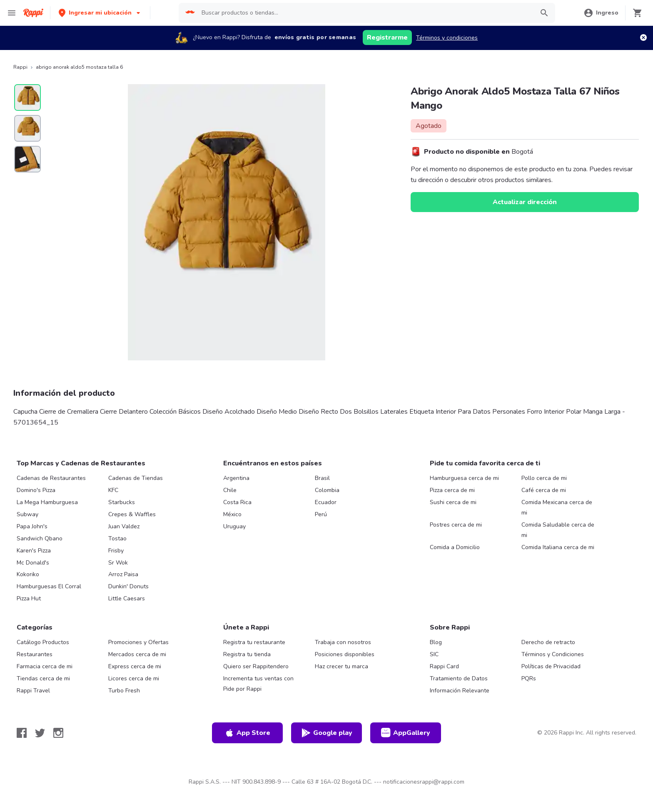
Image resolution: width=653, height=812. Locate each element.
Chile (230, 490)
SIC (434, 654)
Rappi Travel (33, 691)
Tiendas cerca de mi (43, 678)
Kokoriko (28, 574)
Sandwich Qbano (40, 538)
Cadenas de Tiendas (136, 478)
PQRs (529, 678)
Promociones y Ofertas (138, 642)
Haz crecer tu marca (341, 666)
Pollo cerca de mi (544, 478)
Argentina (236, 478)
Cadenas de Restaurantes (51, 478)
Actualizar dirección (525, 202)
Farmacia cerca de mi (45, 666)
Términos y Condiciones (553, 654)
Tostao (117, 538)
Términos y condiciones (447, 38)
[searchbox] (365, 13)
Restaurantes (35, 654)
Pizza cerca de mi (452, 490)
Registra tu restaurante (254, 642)
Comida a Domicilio (455, 547)
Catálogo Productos (43, 642)
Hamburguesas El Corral (49, 586)
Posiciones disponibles (345, 654)
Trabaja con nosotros (343, 642)
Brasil (322, 478)
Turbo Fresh (124, 691)
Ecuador (326, 502)
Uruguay (234, 526)
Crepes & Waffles (132, 514)
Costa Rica (237, 502)
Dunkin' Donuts (128, 586)
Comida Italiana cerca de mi (558, 547)
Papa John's (32, 526)
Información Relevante (460, 691)
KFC (113, 490)
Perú (321, 514)
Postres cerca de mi (456, 525)
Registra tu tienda (247, 654)
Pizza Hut (29, 598)
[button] (100, 13)
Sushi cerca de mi (453, 502)
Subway (27, 514)
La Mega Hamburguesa (47, 502)
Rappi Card (444, 666)
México (232, 514)
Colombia (327, 490)
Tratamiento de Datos (459, 678)
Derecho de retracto (548, 642)
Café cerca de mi (544, 490)
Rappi (20, 67)
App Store (247, 733)
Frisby (116, 551)
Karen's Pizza (34, 551)
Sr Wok (118, 563)
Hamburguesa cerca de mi (464, 478)
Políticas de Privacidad (551, 666)
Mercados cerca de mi (137, 654)
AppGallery (406, 733)
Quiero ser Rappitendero (256, 666)
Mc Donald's (33, 563)
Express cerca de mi (135, 666)
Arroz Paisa (123, 574)
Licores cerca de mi (134, 678)
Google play (327, 733)
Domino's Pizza (36, 490)
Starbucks (122, 502)
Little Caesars (127, 598)
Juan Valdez (124, 526)
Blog (436, 642)
